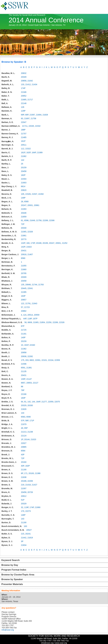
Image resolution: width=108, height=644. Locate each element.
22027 (24, 443)
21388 (38, 473)
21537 (34, 194)
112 (23, 149)
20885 (24, 447)
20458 (24, 171)
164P (34, 152)
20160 (24, 462)
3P (22, 541)
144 (33, 402)
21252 (65, 243)
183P (23, 398)
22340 (32, 345)
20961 (37, 205)
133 (23, 84)
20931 (30, 205)
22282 (41, 194)
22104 (51, 360)
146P (23, 515)
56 (26, 322)
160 (28, 243)
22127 (36, 383)
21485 (24, 137)
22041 (30, 288)
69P (23, 115)
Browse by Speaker (12, 579)
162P (29, 152)
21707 (24, 134)
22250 (49, 322)
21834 (24, 545)
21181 (24, 334)
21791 (28, 303)
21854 (42, 322)
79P (23, 390)
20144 (27, 439)
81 (25, 402)
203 (27, 360)
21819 (30, 538)
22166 (24, 394)
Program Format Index (14, 570)
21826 (24, 409)
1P (22, 439)
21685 (24, 100)
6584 (23, 451)
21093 (24, 209)
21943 (34, 303)
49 (22, 428)
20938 (24, 356)
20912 (24, 496)
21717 (30, 100)
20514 (30, 315)
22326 (30, 232)
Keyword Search (11, 560)
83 (22, 118)
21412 (28, 84)
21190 (24, 470)
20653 (29, 383)
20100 (31, 473)
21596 (24, 364)
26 (22, 202)
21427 (34, 485)
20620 (24, 190)
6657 (23, 383)
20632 (24, 73)
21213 (24, 432)
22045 (31, 126)
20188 (39, 243)
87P (23, 326)
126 (23, 107)
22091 (38, 360)
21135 (24, 371)
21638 (24, 477)
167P (35, 319)
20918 (24, 254)
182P (23, 175)
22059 (51, 402)
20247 (24, 205)
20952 (24, 96)
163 (25, 526)
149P (23, 198)
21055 (24, 266)
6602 (32, 360)
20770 (24, 239)
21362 (24, 349)
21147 (29, 379)
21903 (24, 183)
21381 (29, 368)
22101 (44, 360)
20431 (24, 251)
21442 (24, 538)
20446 (24, 213)
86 (22, 387)
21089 (40, 152)
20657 (24, 300)
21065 (24, 232)
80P (27, 115)
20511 (24, 145)
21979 (24, 424)
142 (23, 160)
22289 (45, 220)
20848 (28, 285)
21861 (24, 236)
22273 (28, 511)
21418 (28, 485)
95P (26, 428)
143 (23, 519)
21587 (32, 115)
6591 (23, 368)
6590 (29, 417)
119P (26, 507)
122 (23, 303)
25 (22, 164)
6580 (26, 202)
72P (23, 224)
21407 (30, 254)
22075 (57, 402)
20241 (28, 534)
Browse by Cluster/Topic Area (18, 575)
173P (33, 243)
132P (23, 243)
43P (23, 455)
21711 (25, 126)
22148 (24, 103)
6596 (26, 220)
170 (23, 511)
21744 (34, 285)
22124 (24, 436)
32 (22, 507)
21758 (33, 118)
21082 (24, 156)
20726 (30, 492)
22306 (52, 220)
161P (23, 141)
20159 (24, 167)
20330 (24, 228)
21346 (24, 92)
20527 (29, 530)
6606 (30, 322)
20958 (24, 352)
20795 (24, 273)
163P (23, 296)
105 (23, 194)
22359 (57, 360)
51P (23, 500)
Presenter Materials (12, 584)
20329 (24, 405)
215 (23, 534)
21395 (24, 292)
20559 (37, 315)
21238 (30, 432)
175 (23, 360)
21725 (24, 330)
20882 (24, 311)
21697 (27, 118)
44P (25, 319)
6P (22, 473)
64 (22, 402)
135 (23, 285)
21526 (28, 194)
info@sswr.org (8, 630)
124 (25, 315)
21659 (24, 217)
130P (23, 379)
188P (23, 130)
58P (27, 421)
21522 (28, 149)
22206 (30, 481)
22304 (24, 179)
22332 (38, 126)
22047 (24, 122)
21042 (30, 81)
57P (23, 421)
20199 (45, 243)
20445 (24, 288)
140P (23, 337)
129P (23, 111)
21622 (29, 247)
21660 (24, 269)
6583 (23, 417)
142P (23, 247)
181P (26, 345)
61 (22, 220)
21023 (33, 439)
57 (22, 307)
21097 (24, 488)
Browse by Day (10, 565)
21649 (32, 220)
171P (32, 421)
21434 (34, 84)
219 (23, 485)
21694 (39, 115)
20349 (24, 77)
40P (23, 466)
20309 (24, 277)
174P (23, 88)
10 (22, 345)
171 (26, 473)
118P (30, 319)
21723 (27, 307)
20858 (24, 81)
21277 (44, 402)
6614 (23, 186)
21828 (45, 115)
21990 (38, 507)
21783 (41, 285)
